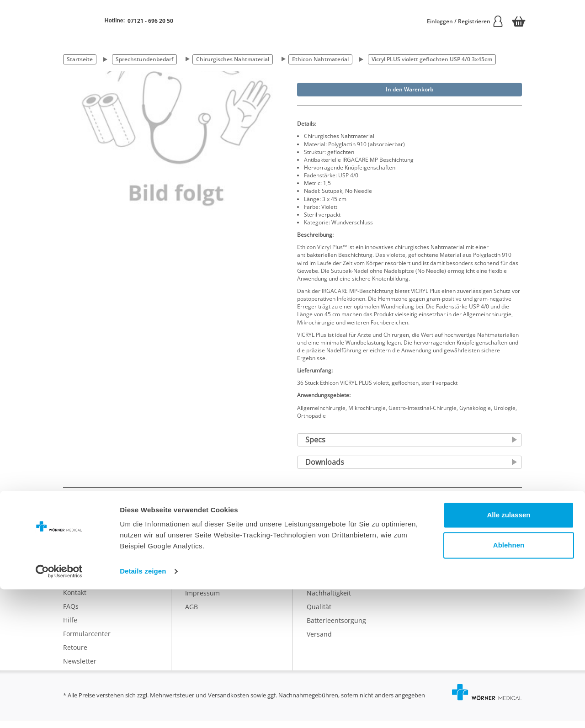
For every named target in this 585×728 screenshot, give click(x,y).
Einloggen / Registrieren (465, 21)
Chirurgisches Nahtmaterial (233, 59)
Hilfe (70, 627)
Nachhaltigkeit (329, 600)
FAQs (71, 614)
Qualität (319, 614)
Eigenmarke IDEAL (334, 573)
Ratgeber (321, 587)
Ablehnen (509, 683)
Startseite (80, 59)
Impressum (202, 600)
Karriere (198, 573)
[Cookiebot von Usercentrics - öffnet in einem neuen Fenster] (59, 710)
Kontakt (75, 600)
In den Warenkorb (409, 89)
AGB (191, 614)
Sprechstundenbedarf (144, 59)
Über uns (199, 559)
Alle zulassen (508, 654)
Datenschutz (204, 587)
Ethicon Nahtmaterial (320, 59)
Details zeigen (143, 710)
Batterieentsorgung (336, 628)
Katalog (318, 559)
